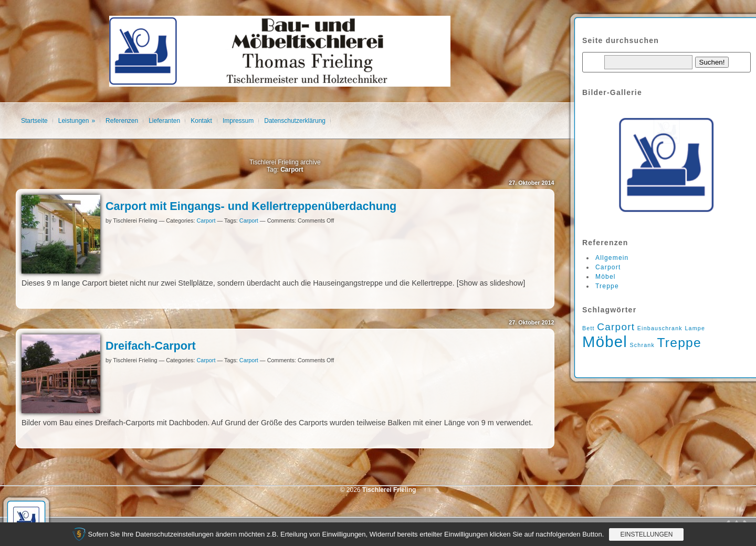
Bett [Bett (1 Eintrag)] (589, 328)
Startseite (34, 121)
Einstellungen (646, 534)
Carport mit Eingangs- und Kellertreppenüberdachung (251, 206)
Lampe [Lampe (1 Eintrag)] (695, 328)
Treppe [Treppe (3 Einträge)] (679, 343)
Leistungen (74, 121)
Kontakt (201, 121)
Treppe (607, 286)
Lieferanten (164, 121)
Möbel (606, 277)
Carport (206, 220)
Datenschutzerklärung (295, 121)
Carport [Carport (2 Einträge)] (616, 327)
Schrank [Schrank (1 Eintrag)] (642, 345)
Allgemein (612, 258)
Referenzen (122, 121)
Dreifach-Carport (151, 346)
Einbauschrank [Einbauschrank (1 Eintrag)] (660, 328)
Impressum (238, 121)
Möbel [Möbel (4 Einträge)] (605, 342)
